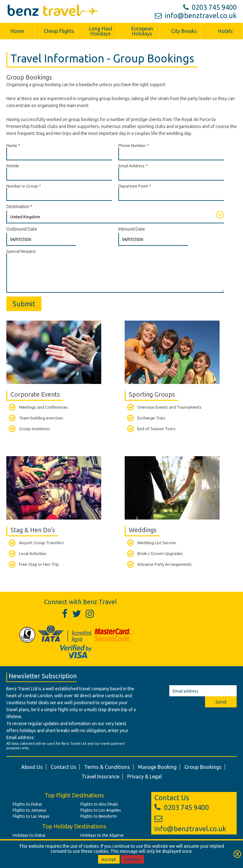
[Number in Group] (59, 195)
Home (17, 31)
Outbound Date (22, 229)
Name (13, 145)
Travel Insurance (100, 776)
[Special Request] (115, 273)
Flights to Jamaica (29, 810)
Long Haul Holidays (100, 31)
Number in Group (24, 186)
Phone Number (134, 145)
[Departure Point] (171, 195)
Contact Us (63, 767)
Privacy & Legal (144, 776)
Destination (19, 207)
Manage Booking (157, 767)
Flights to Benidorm (99, 816)
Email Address (133, 166)
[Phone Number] (171, 154)
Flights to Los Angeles (101, 810)
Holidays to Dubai (29, 835)
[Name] (59, 154)
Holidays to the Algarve (102, 835)
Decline (132, 859)
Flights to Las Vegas (31, 816)
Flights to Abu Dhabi (99, 804)
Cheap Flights (59, 31)
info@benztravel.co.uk (196, 15)
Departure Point (135, 186)
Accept (109, 859)
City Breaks (184, 31)
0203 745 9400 (210, 7)
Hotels (225, 31)
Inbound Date (132, 229)
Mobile (13, 166)
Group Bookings (203, 767)
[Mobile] (59, 174)
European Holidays (142, 31)
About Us (32, 767)
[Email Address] (171, 174)
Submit (24, 304)
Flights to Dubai (27, 804)
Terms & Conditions (107, 767)
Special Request (21, 251)
